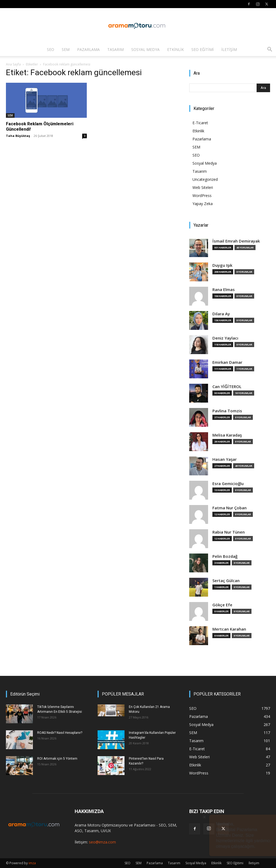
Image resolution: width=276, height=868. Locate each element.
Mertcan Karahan (229, 629)
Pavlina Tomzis (227, 411)
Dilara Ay (221, 314)
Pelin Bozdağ (225, 556)
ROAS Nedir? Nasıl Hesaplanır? (60, 733)
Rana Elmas (224, 290)
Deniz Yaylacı (225, 338)
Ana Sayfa (13, 64)
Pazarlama (88, 49)
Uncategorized (205, 179)
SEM (66, 49)
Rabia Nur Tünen (229, 532)
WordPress (202, 196)
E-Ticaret (200, 123)
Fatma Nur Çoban (230, 508)
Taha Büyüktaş (18, 136)
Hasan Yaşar (225, 459)
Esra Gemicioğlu (228, 484)
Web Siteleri (203, 187)
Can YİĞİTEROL (227, 387)
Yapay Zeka (203, 204)
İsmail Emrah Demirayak (236, 241)
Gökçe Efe (222, 605)
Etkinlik (175, 49)
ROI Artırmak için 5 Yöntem (57, 759)
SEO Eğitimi (203, 49)
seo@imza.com (102, 842)
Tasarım (115, 49)
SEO (51, 49)
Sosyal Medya (145, 49)
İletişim (229, 49)
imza (32, 863)
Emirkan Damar (227, 362)
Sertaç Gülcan (226, 581)
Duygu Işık (222, 265)
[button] (270, 50)
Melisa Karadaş (227, 435)
